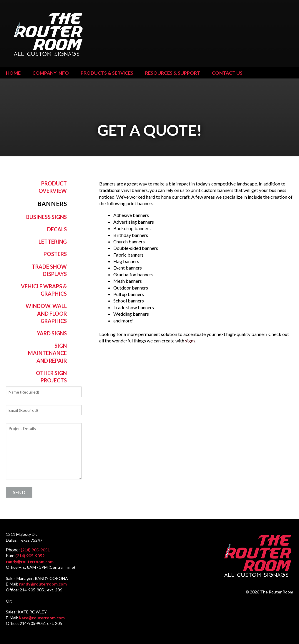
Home (13, 73)
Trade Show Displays (49, 270)
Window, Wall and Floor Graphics (46, 313)
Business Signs (46, 217)
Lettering (53, 242)
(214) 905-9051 (35, 550)
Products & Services (107, 73)
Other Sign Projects (51, 377)
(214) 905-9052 (30, 556)
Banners (52, 204)
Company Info (51, 73)
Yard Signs (52, 333)
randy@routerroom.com (30, 562)
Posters (55, 254)
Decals (57, 229)
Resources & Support (173, 73)
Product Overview (53, 187)
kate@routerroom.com (42, 618)
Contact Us (227, 73)
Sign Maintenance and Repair (47, 353)
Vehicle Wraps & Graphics (44, 290)
